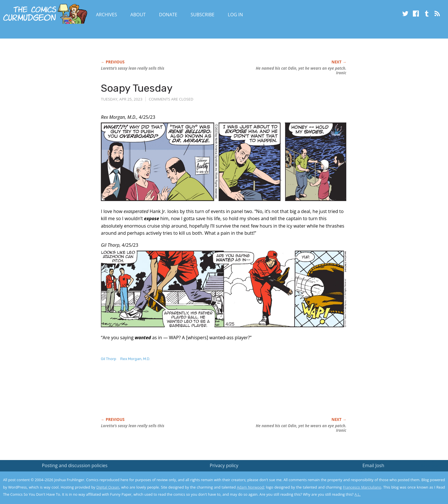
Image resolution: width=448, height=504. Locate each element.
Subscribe (202, 15)
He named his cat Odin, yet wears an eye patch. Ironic (301, 71)
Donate (168, 15)
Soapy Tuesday (137, 88)
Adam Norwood (250, 487)
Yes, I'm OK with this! (400, 483)
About (138, 15)
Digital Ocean (108, 487)
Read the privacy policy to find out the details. (397, 468)
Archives (107, 15)
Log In (235, 15)
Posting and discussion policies (75, 465)
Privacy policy (224, 465)
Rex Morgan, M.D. (135, 359)
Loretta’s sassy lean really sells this (133, 68)
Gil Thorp (109, 359)
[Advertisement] (205, 395)
